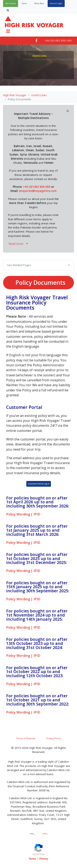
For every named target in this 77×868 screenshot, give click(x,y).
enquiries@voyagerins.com (38, 191)
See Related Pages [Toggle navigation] (19, 265)
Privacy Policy (53, 738)
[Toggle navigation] (8, 31)
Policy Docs (39, 3)
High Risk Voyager (15, 95)
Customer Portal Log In (39, 484)
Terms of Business (26, 738)
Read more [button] (18, 244)
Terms (32, 859)
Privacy (44, 859)
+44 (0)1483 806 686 (37, 187)
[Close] (68, 111)
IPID (37, 514)
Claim (24, 3)
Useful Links (39, 95)
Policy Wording (18, 514)
